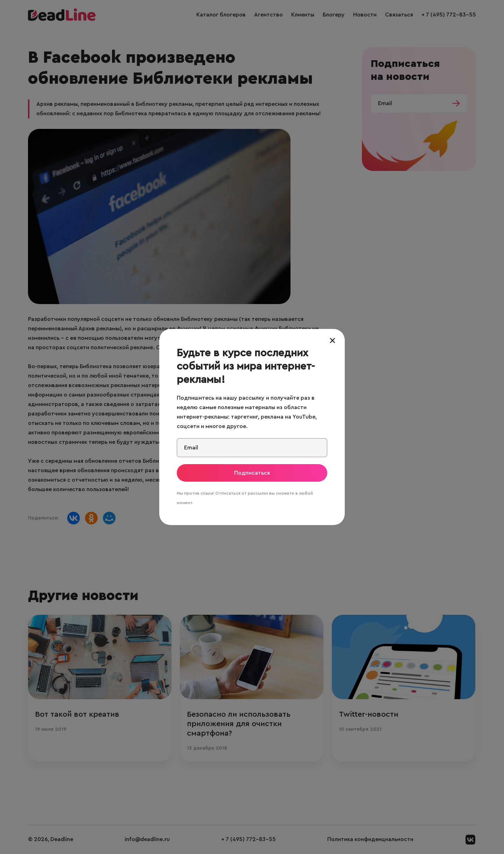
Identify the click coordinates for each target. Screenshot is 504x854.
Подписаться (252, 473)
